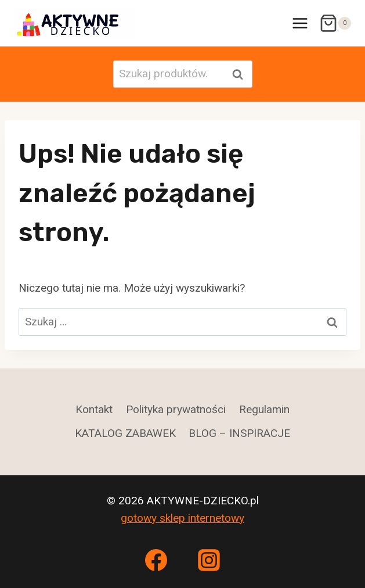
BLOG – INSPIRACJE (239, 433)
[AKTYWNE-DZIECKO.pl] (74, 23)
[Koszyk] (335, 23)
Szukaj (241, 74)
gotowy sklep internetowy (182, 518)
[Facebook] (156, 560)
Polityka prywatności (176, 409)
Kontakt (94, 409)
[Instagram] (209, 560)
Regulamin (264, 409)
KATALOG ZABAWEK (125, 433)
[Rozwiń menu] (300, 23)
